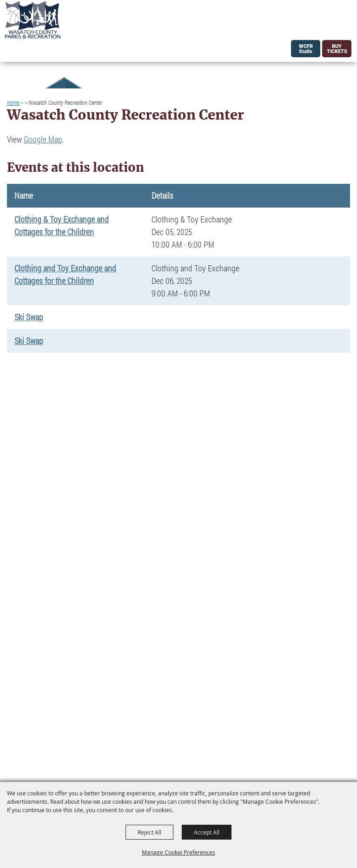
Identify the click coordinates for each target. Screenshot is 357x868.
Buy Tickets (337, 49)
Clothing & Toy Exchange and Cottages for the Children (62, 225)
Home (13, 102)
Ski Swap (29, 317)
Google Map (43, 139)
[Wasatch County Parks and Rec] (33, 20)
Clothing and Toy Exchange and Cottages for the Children (65, 274)
